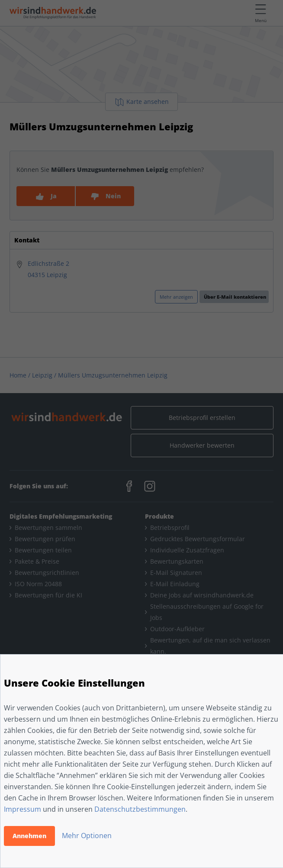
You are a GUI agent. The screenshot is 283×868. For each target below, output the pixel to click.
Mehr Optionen (87, 836)
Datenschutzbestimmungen (140, 809)
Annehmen (29, 836)
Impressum (23, 809)
